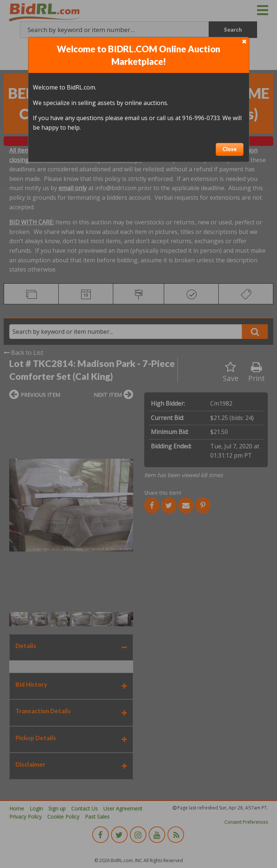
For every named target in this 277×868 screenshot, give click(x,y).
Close (230, 149)
